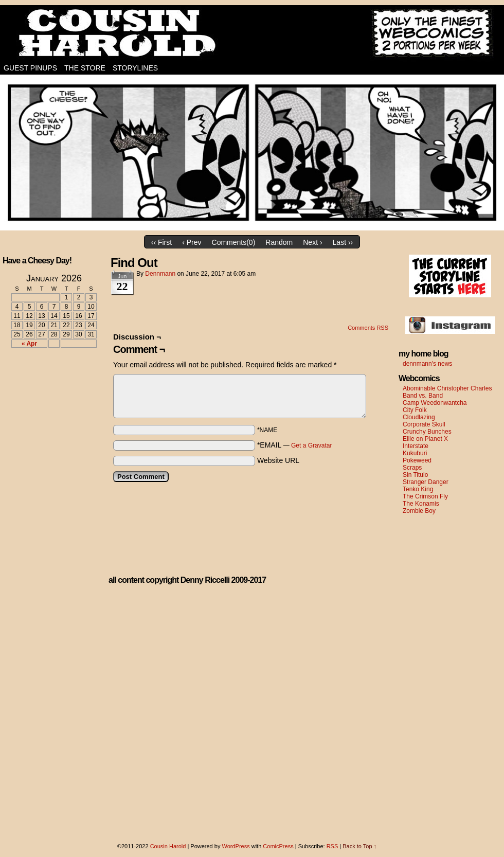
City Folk (415, 410)
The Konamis (421, 504)
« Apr (29, 344)
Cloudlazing (419, 417)
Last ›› (343, 242)
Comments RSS (368, 328)
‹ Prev (192, 242)
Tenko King (418, 489)
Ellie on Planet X (425, 439)
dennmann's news (427, 364)
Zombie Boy (419, 511)
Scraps (412, 468)
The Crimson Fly (425, 496)
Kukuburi (415, 453)
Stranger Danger (426, 482)
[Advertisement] (48, 394)
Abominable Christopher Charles (447, 388)
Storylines (135, 68)
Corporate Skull (424, 424)
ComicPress (278, 846)
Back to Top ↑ (359, 846)
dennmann (160, 274)
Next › (312, 242)
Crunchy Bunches (427, 432)
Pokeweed (417, 460)
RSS (332, 846)
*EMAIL (295, 445)
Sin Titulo (415, 475)
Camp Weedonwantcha (435, 403)
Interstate (416, 446)
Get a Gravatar (311, 445)
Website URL (278, 460)
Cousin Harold (252, 33)
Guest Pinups (30, 68)
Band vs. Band (423, 396)
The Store (85, 68)
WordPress (236, 846)
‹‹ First (161, 242)
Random (279, 242)
